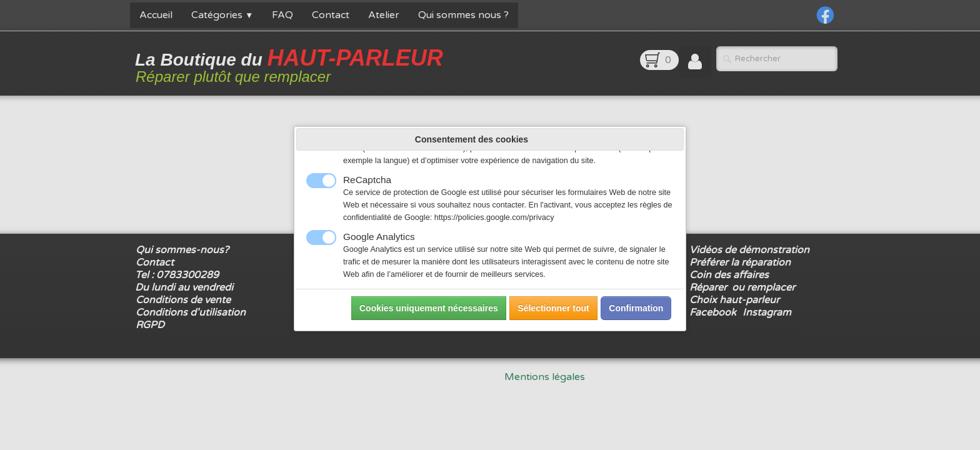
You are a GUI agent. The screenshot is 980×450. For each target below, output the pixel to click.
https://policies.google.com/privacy (494, 217)
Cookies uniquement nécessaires (429, 308)
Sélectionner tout (553, 308)
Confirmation (636, 308)
